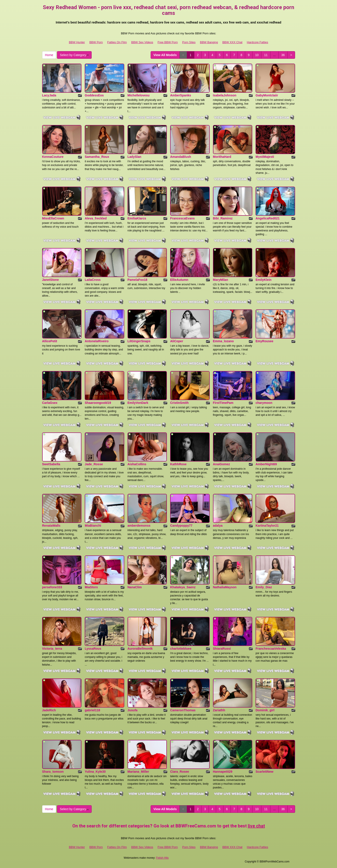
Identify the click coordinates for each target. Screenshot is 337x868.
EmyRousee (264, 341)
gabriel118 (92, 710)
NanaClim (135, 587)
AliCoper (177, 341)
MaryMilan (221, 280)
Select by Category (74, 55)
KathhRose (178, 464)
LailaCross (93, 280)
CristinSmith (179, 403)
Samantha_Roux (97, 157)
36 (283, 55)
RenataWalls (51, 526)
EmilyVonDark (138, 403)
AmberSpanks (181, 95)
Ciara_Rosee (180, 772)
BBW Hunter (77, 42)
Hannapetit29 (223, 772)
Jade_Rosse (94, 464)
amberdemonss (139, 526)
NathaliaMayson (225, 587)
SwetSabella (51, 464)
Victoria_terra (52, 649)
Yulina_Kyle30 (95, 772)
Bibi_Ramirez (223, 218)
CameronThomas (183, 710)
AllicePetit (50, 341)
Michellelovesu (139, 95)
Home (49, 55)
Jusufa (133, 710)
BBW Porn (96, 42)
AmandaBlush (181, 157)
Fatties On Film (117, 42)
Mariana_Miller (138, 772)
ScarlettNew (264, 772)
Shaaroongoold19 (98, 403)
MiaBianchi (93, 526)
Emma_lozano (223, 341)
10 (257, 55)
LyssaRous (93, 649)
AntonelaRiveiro (97, 341)
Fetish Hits (162, 858)
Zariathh (219, 710)
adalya (218, 526)
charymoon (264, 403)
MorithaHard (222, 157)
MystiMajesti (265, 157)
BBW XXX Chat (232, 42)
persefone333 (52, 587)
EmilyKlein (264, 280)
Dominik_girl (265, 710)
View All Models (165, 55)
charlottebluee (181, 649)
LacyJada (49, 95)
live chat (256, 826)
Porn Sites (189, 42)
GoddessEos (94, 95)
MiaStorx (91, 587)
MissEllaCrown (53, 218)
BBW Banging (209, 42)
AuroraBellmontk (140, 649)
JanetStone (50, 280)
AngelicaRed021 (268, 218)
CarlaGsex (50, 403)
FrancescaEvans (182, 218)
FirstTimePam (223, 403)
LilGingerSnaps (139, 341)
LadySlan (134, 157)
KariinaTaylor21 (267, 526)
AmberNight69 (266, 464)
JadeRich (49, 710)
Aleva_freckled (96, 218)
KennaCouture (53, 157)
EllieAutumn (179, 280)
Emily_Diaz (264, 587)
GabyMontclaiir (267, 95)
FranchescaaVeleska (271, 649)
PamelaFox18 (138, 280)
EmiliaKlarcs (137, 218)
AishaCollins (137, 464)
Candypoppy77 (181, 526)
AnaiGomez (222, 464)
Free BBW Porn (168, 42)
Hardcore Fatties (258, 42)
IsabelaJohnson (225, 95)
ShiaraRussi (222, 649)
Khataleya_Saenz (183, 587)
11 (266, 55)
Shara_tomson (53, 772)
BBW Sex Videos (142, 42)
